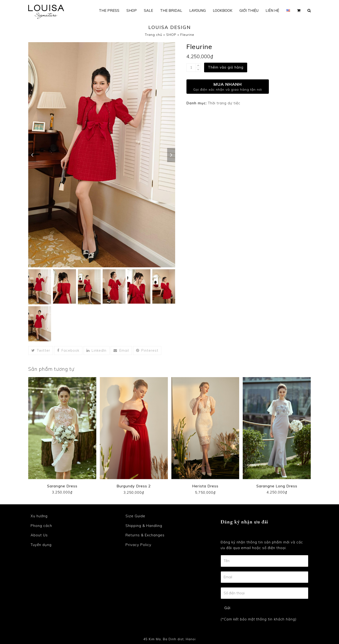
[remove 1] (198, 70)
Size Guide (135, 516)
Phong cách (41, 526)
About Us (39, 535)
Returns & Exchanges (145, 535)
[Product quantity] (191, 68)
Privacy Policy (138, 545)
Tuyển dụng (41, 545)
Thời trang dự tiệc (224, 103)
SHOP (171, 35)
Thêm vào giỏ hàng (226, 67)
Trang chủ (153, 35)
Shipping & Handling (144, 526)
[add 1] (198, 66)
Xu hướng (39, 516)
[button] (299, 11)
